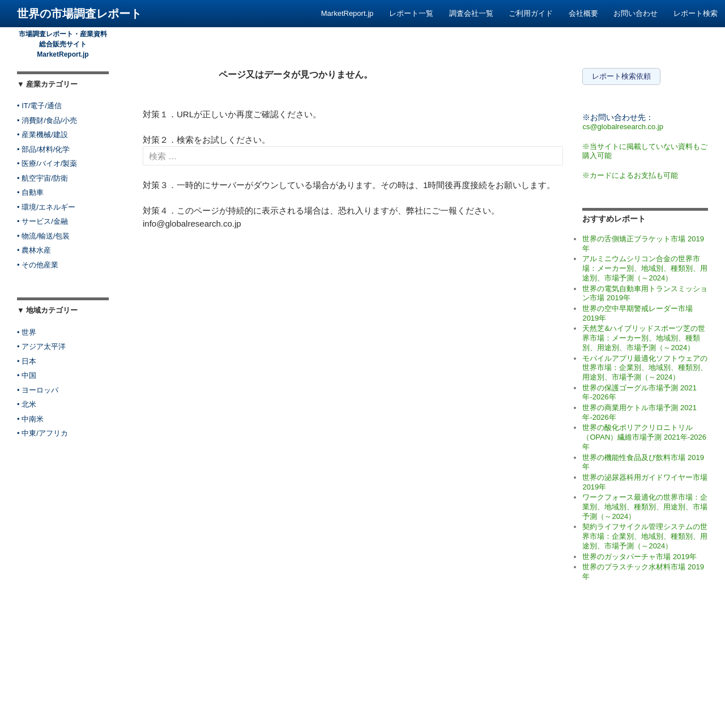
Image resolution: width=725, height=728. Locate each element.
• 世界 (27, 332)
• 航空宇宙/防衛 (42, 178)
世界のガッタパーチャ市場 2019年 (639, 557)
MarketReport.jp (347, 13)
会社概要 (583, 13)
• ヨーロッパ (38, 390)
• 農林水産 (34, 250)
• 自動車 (30, 192)
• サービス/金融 (42, 221)
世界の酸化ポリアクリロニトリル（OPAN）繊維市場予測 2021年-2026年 (644, 437)
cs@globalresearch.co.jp (623, 127)
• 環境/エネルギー (46, 207)
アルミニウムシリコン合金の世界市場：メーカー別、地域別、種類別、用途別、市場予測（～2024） (645, 268)
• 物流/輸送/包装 (43, 236)
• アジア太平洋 (41, 346)
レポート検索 (696, 13)
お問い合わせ (636, 13)
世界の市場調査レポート (79, 14)
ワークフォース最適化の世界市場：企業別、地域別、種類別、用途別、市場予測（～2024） (645, 506)
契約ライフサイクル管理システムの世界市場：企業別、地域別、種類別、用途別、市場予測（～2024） (645, 536)
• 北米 (27, 404)
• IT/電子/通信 (39, 106)
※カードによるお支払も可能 (630, 175)
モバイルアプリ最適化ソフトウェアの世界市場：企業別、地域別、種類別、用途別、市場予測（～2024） (645, 368)
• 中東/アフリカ (42, 433)
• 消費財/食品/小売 (47, 120)
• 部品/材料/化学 (43, 149)
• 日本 (27, 361)
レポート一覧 (411, 13)
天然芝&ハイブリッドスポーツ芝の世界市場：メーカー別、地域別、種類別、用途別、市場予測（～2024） (644, 338)
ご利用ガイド (531, 13)
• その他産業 (38, 265)
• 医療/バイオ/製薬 (47, 163)
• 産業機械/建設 (42, 135)
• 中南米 (30, 419)
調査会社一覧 (471, 13)
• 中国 (27, 375)
